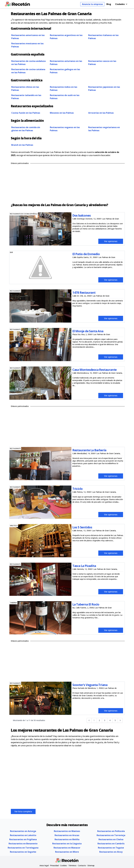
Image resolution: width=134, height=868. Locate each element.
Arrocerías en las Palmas (101, 113)
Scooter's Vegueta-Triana (90, 685)
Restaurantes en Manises (67, 831)
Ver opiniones (111, 241)
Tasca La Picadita (84, 566)
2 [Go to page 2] (99, 720)
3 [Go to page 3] (105, 720)
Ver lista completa (23, 811)
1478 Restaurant (84, 292)
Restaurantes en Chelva (111, 839)
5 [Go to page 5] (115, 720)
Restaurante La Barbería (89, 450)
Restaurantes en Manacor (67, 848)
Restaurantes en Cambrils (111, 844)
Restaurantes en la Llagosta (67, 844)
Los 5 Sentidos (82, 527)
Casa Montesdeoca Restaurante (95, 370)
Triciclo (78, 489)
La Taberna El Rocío (86, 604)
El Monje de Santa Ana (88, 331)
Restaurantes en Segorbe (23, 852)
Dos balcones (82, 215)
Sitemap (91, 865)
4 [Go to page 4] (110, 720)
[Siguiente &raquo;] (120, 720)
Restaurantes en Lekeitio (23, 835)
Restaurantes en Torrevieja (111, 835)
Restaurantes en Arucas (67, 835)
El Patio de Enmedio (86, 254)
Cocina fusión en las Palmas (26, 113)
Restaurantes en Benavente (23, 844)
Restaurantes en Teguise (111, 848)
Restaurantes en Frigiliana (23, 839)
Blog (109, 4)
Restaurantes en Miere (67, 852)
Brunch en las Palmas (22, 145)
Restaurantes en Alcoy (111, 852)
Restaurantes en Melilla (67, 839)
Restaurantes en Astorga (23, 831)
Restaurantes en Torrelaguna (23, 848)
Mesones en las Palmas (62, 113)
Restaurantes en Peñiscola (111, 831)
